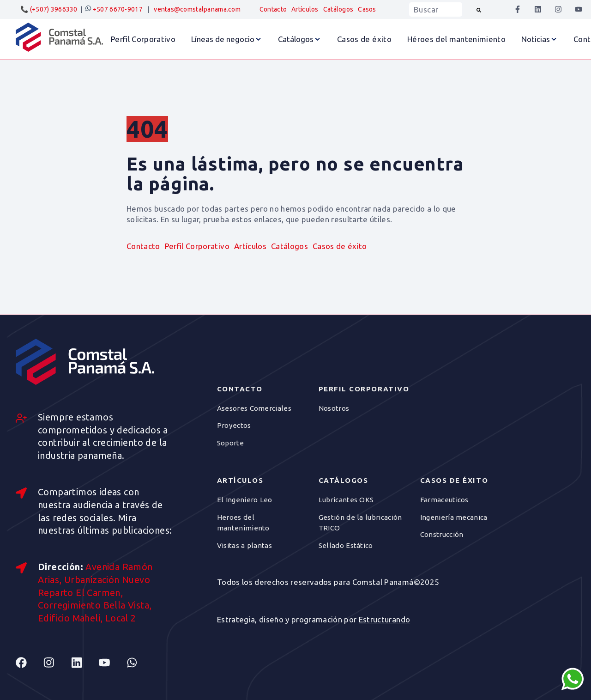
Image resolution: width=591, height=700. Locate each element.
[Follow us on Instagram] (57, 663)
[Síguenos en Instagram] (558, 9)
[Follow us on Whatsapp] (140, 663)
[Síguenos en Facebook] (518, 9)
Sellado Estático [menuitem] (346, 545)
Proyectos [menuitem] (234, 425)
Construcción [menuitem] (442, 534)
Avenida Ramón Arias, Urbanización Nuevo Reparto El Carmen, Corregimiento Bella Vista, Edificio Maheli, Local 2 (95, 593)
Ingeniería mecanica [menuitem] (454, 517)
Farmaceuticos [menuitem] (444, 500)
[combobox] (436, 9)
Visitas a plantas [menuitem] (244, 545)
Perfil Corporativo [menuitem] (197, 246)
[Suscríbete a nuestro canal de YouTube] (579, 9)
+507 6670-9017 (114, 9)
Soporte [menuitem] (230, 443)
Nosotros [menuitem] (334, 408)
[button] (227, 39)
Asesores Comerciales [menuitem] (254, 408)
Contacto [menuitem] (273, 9)
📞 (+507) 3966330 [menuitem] (49, 9)
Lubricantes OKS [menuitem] (346, 500)
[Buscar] (479, 9)
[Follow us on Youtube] (113, 663)
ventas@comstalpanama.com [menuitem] (197, 9)
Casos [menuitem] (367, 9)
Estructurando (384, 619)
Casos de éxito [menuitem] (340, 246)
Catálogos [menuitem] (338, 9)
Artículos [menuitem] (305, 9)
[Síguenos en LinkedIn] (538, 9)
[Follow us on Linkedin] (85, 663)
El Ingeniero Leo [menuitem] (245, 500)
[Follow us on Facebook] (30, 663)
